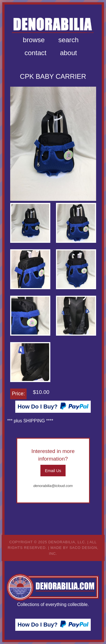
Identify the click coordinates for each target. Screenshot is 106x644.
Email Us (53, 471)
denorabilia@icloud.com (53, 486)
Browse (34, 40)
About (68, 53)
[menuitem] (34, 40)
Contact (35, 53)
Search (68, 40)
